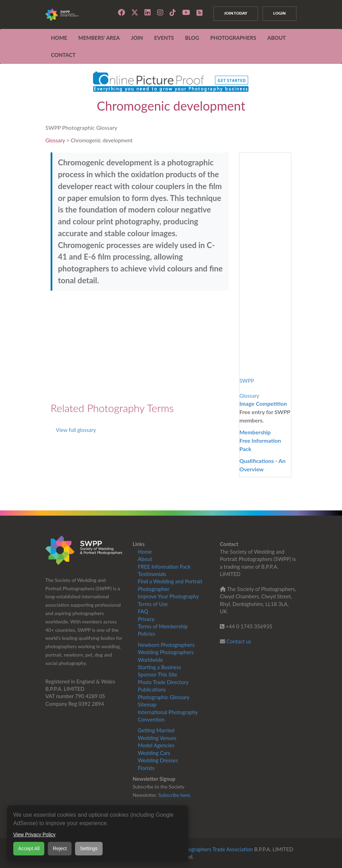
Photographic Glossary (164, 697)
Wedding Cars (154, 753)
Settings (89, 848)
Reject (60, 848)
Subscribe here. (175, 795)
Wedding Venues (157, 738)
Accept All (29, 848)
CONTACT (63, 55)
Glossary (55, 140)
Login (279, 13)
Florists (146, 768)
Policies (146, 634)
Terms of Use (153, 604)
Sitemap (147, 704)
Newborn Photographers (166, 645)
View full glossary (76, 430)
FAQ (143, 611)
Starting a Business (159, 667)
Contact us (239, 641)
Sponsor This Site (158, 674)
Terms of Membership (163, 626)
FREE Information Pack (164, 567)
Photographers (233, 38)
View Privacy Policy (34, 835)
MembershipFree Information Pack (260, 440)
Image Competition (263, 403)
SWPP (247, 381)
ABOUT (277, 38)
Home (59, 38)
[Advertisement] (140, 346)
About (145, 559)
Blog (192, 38)
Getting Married (156, 730)
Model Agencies (156, 745)
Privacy (146, 619)
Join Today (234, 13)
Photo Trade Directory (163, 682)
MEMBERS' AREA (99, 38)
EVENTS (164, 38)
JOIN (137, 38)
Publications (152, 689)
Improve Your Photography (168, 596)
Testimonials (152, 574)
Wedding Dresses (158, 760)
